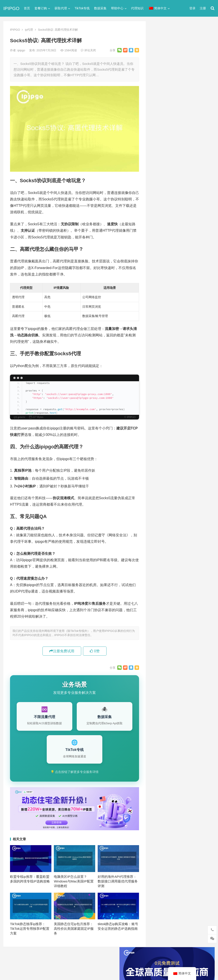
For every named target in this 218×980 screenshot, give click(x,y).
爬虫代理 (159, 267)
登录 (192, 8)
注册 (203, 8)
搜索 (203, 72)
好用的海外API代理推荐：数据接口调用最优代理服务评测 (118, 881)
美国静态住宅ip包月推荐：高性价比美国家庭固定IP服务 (74, 929)
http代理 (200, 967)
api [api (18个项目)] (157, 410)
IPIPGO (11, 8)
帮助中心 (117, 8)
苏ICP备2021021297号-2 (57, 958)
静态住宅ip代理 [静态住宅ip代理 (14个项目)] (165, 484)
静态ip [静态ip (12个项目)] (197, 469)
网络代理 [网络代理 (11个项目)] (161, 469)
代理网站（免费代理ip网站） (175, 121)
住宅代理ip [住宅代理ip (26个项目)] (183, 440)
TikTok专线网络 (164, 211)
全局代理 (159, 227)
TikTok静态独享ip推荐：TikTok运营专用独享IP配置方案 (30, 929)
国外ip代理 (160, 251)
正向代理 (159, 259)
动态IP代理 (161, 235)
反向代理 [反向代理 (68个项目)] (161, 454)
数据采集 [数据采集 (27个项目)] (201, 454)
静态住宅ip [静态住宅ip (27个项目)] (184, 476)
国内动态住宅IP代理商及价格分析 (180, 374)
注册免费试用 (62, 651)
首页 (27, 8)
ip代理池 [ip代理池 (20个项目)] (161, 418)
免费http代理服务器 (172, 171)
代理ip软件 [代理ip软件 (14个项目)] (162, 432)
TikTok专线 (82, 8)
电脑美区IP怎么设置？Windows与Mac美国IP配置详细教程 (74, 881)
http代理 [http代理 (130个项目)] (182, 410)
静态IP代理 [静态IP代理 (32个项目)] (162, 476)
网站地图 (81, 958)
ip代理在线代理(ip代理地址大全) (182, 130)
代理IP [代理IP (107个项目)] (198, 425)
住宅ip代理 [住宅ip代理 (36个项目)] (162, 440)
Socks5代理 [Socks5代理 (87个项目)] (179, 425)
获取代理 (61, 8)
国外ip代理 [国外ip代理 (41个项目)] (181, 454)
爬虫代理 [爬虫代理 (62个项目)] (180, 462)
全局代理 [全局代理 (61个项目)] (161, 447)
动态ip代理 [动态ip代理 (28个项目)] (181, 447)
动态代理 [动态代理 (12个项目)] (201, 447)
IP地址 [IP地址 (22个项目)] (177, 418)
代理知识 (137, 8)
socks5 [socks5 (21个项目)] (160, 425)
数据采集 (100, 8)
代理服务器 (161, 219)
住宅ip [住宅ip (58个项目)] (202, 432)
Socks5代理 (165, 967)
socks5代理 (161, 203)
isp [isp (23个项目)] (190, 418)
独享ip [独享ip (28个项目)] (197, 462)
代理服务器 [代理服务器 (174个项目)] (184, 432)
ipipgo (22, 50)
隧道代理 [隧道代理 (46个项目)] (180, 469)
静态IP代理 (161, 283)
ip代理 (29, 30)
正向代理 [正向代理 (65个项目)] (161, 462)
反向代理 (159, 243)
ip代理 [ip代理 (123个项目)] (199, 410)
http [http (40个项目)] (168, 410)
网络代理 (159, 275)
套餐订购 (41, 8)
